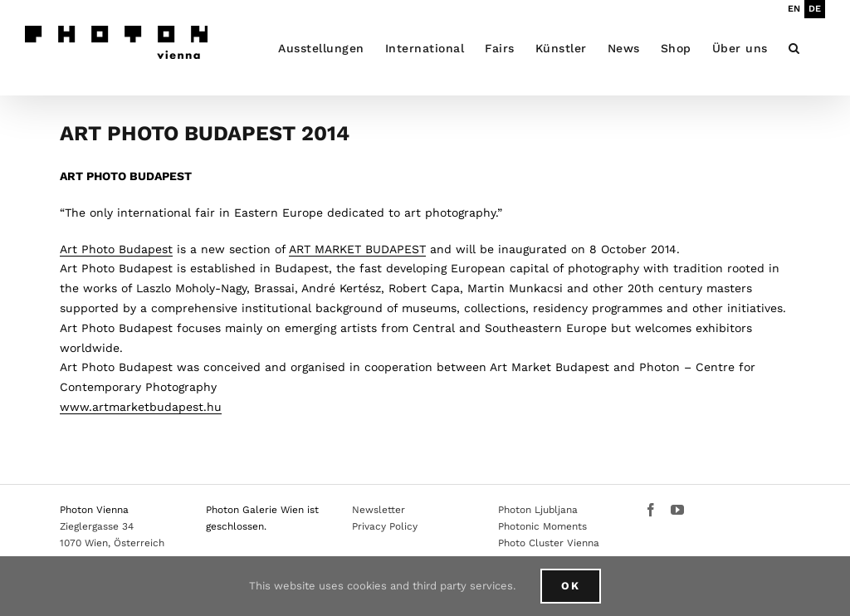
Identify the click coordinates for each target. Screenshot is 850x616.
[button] (794, 48)
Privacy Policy (385, 526)
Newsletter (379, 510)
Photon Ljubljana (538, 510)
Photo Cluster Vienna (549, 543)
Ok (571, 586)
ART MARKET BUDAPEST (357, 249)
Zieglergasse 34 (97, 526)
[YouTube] (677, 510)
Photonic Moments (542, 526)
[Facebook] (651, 510)
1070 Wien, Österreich (112, 543)
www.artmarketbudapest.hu (141, 407)
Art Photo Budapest (116, 249)
